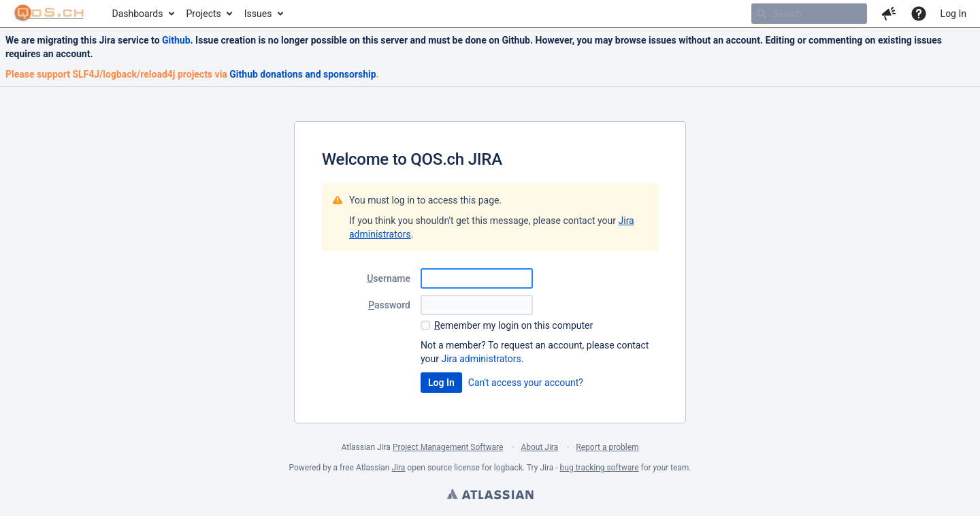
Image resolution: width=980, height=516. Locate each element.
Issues (258, 14)
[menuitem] (143, 14)
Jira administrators (481, 359)
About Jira (539, 447)
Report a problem (607, 447)
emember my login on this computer (513, 325)
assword (389, 305)
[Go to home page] (49, 14)
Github (176, 40)
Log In (953, 14)
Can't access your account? (526, 383)
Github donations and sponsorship (303, 74)
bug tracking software (600, 468)
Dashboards (138, 14)
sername (389, 278)
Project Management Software (448, 447)
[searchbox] (809, 14)
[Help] (919, 14)
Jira (398, 468)
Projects (203, 14)
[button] (889, 14)
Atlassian (490, 496)
